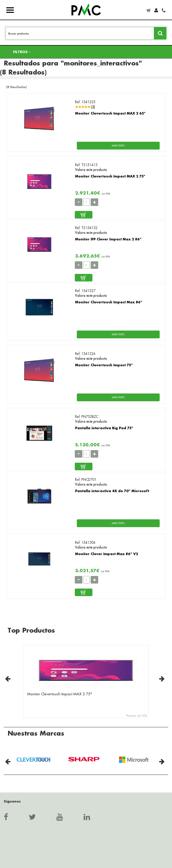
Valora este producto (91, 170)
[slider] (83, 107)
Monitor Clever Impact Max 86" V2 (107, 554)
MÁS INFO (118, 146)
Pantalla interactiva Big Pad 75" (104, 428)
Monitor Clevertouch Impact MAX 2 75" (110, 176)
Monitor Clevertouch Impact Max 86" (109, 302)
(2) (93, 107)
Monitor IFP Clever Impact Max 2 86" (108, 239)
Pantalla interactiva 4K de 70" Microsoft (112, 491)
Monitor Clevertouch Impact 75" (104, 365)
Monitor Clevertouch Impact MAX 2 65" (110, 113)
